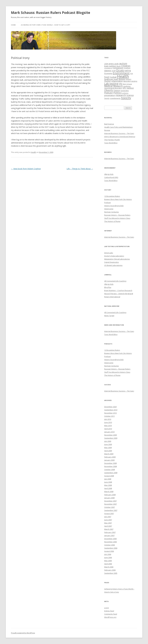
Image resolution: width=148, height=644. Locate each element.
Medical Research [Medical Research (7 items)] (114, 86)
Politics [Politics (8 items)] (117, 93)
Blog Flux (108, 287)
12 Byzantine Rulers (112, 196)
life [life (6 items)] (120, 84)
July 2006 (108, 554)
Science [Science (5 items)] (130, 95)
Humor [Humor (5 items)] (108, 81)
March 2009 (109, 454)
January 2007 (109, 535)
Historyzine (109, 209)
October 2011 (110, 416)
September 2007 (111, 510)
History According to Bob (114, 206)
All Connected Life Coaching (115, 281)
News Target (109, 316)
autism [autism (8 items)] (123, 63)
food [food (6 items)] (107, 77)
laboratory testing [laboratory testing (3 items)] (130, 81)
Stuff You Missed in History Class (117, 218)
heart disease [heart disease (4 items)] (119, 79)
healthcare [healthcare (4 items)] (109, 79)
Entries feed (109, 611)
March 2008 (109, 492)
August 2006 (109, 551)
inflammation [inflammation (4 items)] (117, 81)
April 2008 (108, 488)
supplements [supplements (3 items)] (115, 98)
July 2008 (108, 479)
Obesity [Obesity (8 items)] (109, 90)
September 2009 (111, 438)
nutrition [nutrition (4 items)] (130, 88)
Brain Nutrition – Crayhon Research (118, 290)
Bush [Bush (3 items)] (119, 66)
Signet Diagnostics (112, 262)
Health (33, 152)
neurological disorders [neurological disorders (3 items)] (113, 88)
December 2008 (110, 463)
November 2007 (111, 504)
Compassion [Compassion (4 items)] (118, 68)
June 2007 (108, 520)
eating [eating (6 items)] (128, 70)
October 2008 (110, 470)
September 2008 (111, 473)
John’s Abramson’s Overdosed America (120, 137)
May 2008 (108, 485)
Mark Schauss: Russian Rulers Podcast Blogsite (51, 13)
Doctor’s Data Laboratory (114, 256)
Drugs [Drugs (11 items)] (120, 70)
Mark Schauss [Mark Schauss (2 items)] (127, 84)
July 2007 (108, 517)
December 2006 (110, 539)
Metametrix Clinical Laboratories (117, 259)
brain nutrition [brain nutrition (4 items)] (110, 66)
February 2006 (110, 570)
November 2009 (111, 435)
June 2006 (108, 557)
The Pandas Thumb (112, 140)
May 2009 (108, 448)
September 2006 (111, 548)
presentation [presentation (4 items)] (110, 95)
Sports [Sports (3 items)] (107, 98)
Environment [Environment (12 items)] (121, 73)
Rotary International (112, 297)
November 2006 (111, 542)
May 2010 (108, 426)
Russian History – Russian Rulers (117, 215)
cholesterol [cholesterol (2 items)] (108, 68)
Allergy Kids (109, 174)
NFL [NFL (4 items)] (124, 88)
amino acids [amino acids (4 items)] (114, 64)
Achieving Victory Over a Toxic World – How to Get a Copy (46, 25)
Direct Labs (109, 253)
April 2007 (108, 526)
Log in (107, 608)
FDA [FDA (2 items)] (132, 74)
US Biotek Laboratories (113, 265)
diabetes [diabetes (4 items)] (108, 71)
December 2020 (110, 407)
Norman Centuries (112, 212)
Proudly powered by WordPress (23, 633)
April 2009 (108, 451)
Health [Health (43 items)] (123, 76)
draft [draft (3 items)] (114, 71)
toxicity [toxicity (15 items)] (126, 98)
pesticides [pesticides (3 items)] (125, 91)
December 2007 (110, 501)
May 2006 (108, 561)
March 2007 (109, 529)
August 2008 (109, 476)
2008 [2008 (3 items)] (106, 64)
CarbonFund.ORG (111, 177)
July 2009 (108, 441)
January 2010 (109, 432)
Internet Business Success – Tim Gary (119, 133)
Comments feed (111, 614)
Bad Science (109, 124)
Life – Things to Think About (80, 169)
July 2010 (108, 419)
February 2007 (110, 532)
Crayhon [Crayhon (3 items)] (127, 68)
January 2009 (109, 460)
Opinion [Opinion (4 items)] (117, 91)
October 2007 (110, 507)
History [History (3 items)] (128, 79)
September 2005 (111, 573)
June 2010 (108, 422)
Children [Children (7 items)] (126, 66)
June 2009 (108, 444)
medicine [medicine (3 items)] (127, 86)
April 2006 (108, 564)
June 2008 (108, 482)
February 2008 (110, 495)
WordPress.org (110, 617)
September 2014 (111, 410)
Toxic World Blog (111, 143)
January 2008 (109, 498)
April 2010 (108, 429)
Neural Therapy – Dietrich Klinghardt (119, 294)
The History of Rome (112, 221)
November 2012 (111, 413)
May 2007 (108, 523)
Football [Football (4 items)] (113, 77)
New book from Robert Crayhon (26, 169)
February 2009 (110, 457)
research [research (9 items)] (121, 95)
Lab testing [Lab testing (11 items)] (111, 84)
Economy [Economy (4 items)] (108, 73)
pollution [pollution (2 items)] (125, 93)
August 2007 (109, 513)
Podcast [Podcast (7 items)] (109, 93)
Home (13, 25)
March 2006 (109, 567)
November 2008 (111, 466)
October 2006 (110, 545)
